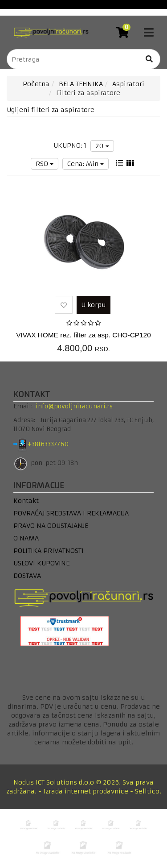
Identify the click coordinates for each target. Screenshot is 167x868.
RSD (45, 164)
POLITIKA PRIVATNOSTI (49, 551)
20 (102, 146)
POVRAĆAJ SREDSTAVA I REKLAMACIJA (71, 513)
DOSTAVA (27, 576)
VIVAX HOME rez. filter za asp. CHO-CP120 (83, 335)
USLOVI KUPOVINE (41, 563)
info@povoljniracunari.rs (74, 406)
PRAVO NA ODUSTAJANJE (51, 526)
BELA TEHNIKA (81, 84)
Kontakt (26, 501)
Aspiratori (128, 84)
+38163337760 (55, 444)
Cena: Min (86, 164)
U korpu (94, 305)
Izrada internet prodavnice (86, 791)
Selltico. (148, 791)
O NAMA (26, 538)
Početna (36, 84)
